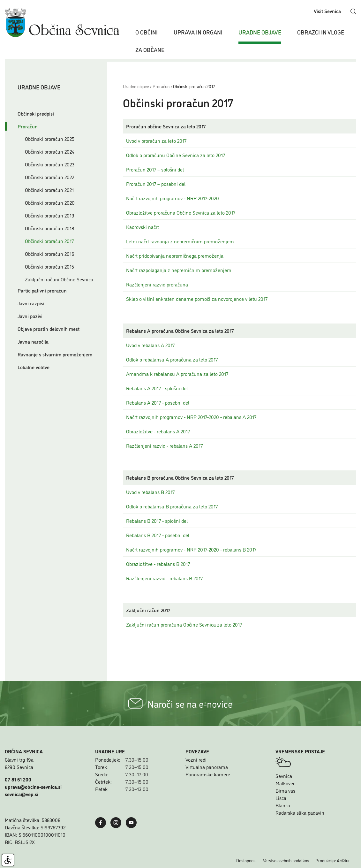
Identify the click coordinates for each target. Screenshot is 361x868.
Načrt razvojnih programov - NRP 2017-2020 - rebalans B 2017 (191, 549)
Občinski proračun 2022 (49, 177)
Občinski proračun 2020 (50, 202)
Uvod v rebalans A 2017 (150, 345)
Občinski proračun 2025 (50, 139)
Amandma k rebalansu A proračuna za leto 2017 (177, 374)
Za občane (150, 49)
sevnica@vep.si (22, 794)
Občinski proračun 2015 (49, 266)
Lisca (281, 798)
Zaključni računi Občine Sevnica (59, 279)
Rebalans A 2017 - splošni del (157, 388)
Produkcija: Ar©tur (333, 860)
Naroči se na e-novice (180, 704)
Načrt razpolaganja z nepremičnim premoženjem (179, 270)
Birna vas (285, 790)
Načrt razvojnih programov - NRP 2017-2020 (173, 198)
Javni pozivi (30, 316)
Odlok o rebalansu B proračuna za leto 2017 (172, 506)
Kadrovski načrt (143, 227)
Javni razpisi (31, 303)
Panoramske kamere (208, 774)
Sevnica (284, 776)
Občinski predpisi (36, 113)
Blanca (283, 805)
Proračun (28, 126)
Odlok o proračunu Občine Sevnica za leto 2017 (176, 155)
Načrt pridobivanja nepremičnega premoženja (175, 255)
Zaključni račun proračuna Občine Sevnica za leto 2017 (184, 624)
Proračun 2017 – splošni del (155, 169)
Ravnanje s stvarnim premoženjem (55, 354)
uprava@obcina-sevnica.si (33, 787)
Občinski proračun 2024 (50, 151)
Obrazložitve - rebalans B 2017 (158, 564)
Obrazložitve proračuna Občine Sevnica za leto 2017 (181, 212)
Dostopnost (246, 860)
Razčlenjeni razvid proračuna (157, 284)
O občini (147, 32)
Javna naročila (33, 341)
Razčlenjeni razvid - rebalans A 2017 (164, 445)
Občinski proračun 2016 (50, 254)
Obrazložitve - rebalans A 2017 (158, 431)
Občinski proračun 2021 (49, 190)
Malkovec (285, 783)
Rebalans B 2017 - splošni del (157, 521)
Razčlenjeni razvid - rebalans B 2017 (164, 578)
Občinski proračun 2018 (49, 228)
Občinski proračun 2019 (50, 215)
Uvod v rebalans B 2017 (150, 492)
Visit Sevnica (327, 11)
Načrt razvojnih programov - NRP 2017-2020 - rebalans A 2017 (191, 417)
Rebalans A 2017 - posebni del (158, 402)
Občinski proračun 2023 (50, 164)
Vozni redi (196, 759)
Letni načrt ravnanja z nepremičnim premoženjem (180, 241)
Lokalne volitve (34, 367)
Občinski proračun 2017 (49, 241)
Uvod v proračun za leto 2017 (156, 141)
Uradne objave (260, 32)
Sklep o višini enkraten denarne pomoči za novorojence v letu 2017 (197, 299)
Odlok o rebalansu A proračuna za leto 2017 (172, 359)
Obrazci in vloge (321, 32)
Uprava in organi (198, 32)
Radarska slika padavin (300, 812)
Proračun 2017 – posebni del (156, 184)
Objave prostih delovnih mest (49, 329)
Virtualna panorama (207, 767)
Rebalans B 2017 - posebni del (158, 535)
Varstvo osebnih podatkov (286, 860)
